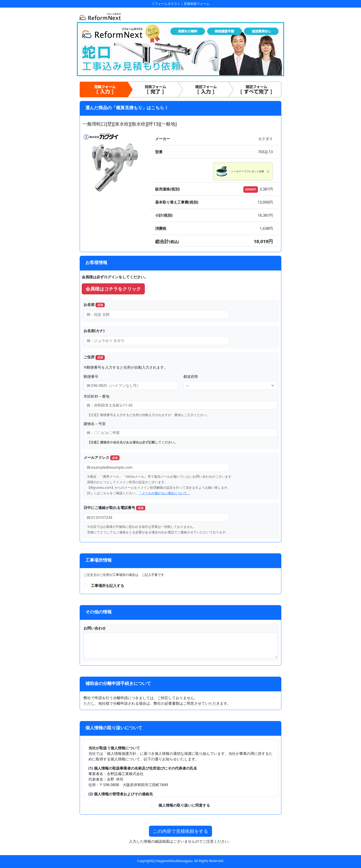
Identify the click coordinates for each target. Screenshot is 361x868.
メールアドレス (102, 458)
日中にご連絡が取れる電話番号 (114, 508)
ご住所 (94, 357)
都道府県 (191, 377)
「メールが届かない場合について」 (164, 493)
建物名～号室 (95, 424)
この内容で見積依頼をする (180, 831)
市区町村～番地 (96, 396)
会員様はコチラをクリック (113, 289)
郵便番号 (91, 377)
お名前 (94, 305)
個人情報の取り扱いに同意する (182, 805)
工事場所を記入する (108, 586)
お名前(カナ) (94, 331)
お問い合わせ (95, 628)
